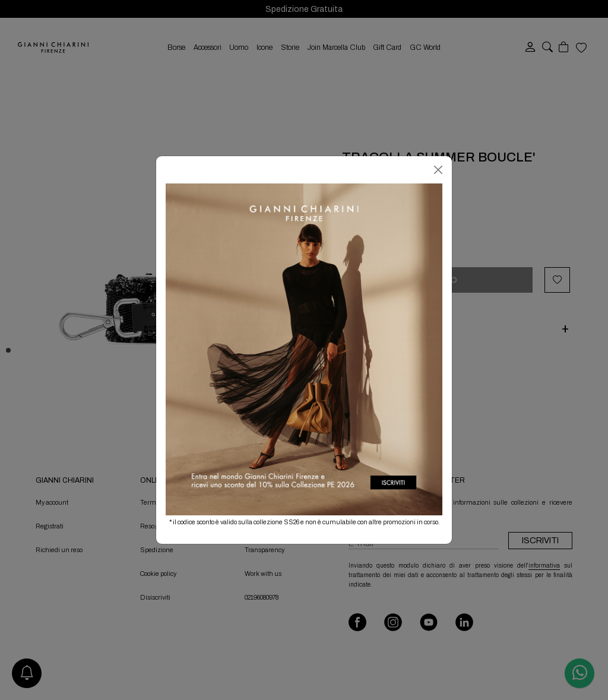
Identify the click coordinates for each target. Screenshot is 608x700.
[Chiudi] (438, 170)
